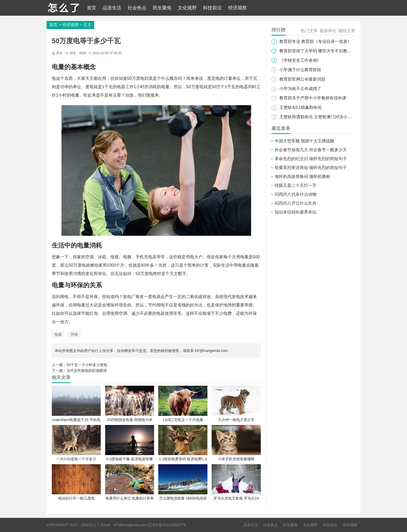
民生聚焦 (162, 8)
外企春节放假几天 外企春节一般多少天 (311, 150)
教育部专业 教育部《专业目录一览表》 (315, 41)
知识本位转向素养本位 (296, 212)
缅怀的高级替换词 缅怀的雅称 (302, 177)
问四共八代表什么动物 (296, 194)
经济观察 (238, 8)
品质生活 (112, 8)
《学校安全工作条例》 (300, 60)
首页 (92, 8)
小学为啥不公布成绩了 (300, 89)
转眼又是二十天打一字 (296, 185)
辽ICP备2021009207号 (167, 525)
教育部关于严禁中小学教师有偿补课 (313, 98)
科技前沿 (212, 8)
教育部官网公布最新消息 (302, 79)
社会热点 (137, 8)
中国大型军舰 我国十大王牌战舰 (304, 141)
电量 (58, 334)
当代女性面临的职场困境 (87, 371)
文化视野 (187, 8)
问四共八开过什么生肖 (296, 203)
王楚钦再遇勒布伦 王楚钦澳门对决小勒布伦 (320, 117)
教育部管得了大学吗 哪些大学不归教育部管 (320, 51)
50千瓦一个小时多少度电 (87, 365)
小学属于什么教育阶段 (300, 70)
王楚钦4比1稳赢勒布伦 (301, 107)
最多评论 (328, 31)
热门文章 (309, 31)
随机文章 (347, 31)
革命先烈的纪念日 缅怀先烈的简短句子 (311, 159)
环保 (74, 334)
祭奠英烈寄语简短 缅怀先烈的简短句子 (311, 168)
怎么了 (94, 525)
